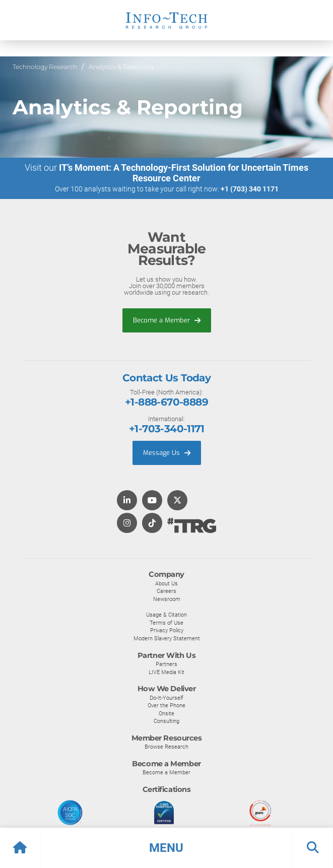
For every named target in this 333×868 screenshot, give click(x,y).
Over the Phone (166, 705)
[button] (166, 848)
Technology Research (45, 67)
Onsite (166, 713)
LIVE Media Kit (166, 672)
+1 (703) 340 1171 (250, 189)
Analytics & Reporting (121, 67)
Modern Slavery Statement (167, 638)
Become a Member (167, 320)
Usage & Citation (166, 615)
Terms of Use (166, 623)
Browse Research (166, 747)
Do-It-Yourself (166, 698)
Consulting (166, 721)
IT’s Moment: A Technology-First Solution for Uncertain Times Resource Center (184, 173)
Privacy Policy (167, 630)
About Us (166, 583)
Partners (166, 664)
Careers (166, 591)
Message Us (167, 453)
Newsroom (167, 599)
